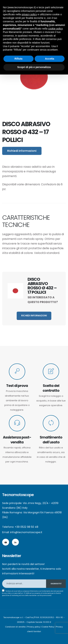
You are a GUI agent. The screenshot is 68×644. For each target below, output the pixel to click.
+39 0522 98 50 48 (27, 527)
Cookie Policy (48, 627)
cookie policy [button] (55, 29)
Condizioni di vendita (15, 627)
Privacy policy (34, 627)
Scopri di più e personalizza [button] (34, 67)
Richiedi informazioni (22, 151)
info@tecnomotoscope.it (26, 532)
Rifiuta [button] (18, 59)
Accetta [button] (50, 59)
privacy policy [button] (29, 14)
